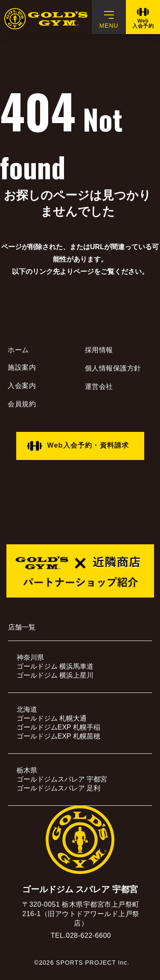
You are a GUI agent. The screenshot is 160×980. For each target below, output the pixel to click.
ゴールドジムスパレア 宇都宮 (62, 779)
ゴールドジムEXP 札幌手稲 (58, 727)
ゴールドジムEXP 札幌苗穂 (58, 736)
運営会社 (99, 387)
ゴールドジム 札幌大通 (52, 718)
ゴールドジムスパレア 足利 (58, 788)
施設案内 (22, 367)
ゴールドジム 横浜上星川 (55, 675)
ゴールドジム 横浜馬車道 (55, 666)
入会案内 (22, 386)
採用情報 (99, 350)
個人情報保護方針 (113, 368)
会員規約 (22, 404)
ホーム (18, 350)
